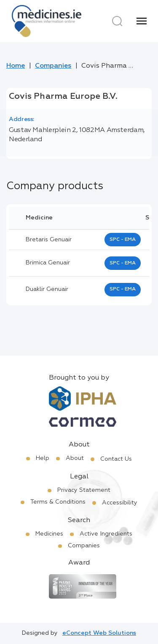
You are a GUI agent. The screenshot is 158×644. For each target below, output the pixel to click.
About (75, 458)
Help (43, 458)
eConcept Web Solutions (99, 633)
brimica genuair (48, 263)
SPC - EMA (123, 240)
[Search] (117, 21)
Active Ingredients (106, 534)
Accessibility (120, 503)
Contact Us (116, 459)
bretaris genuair (49, 240)
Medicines (49, 534)
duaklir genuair (47, 289)
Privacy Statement (84, 490)
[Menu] (142, 21)
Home (16, 66)
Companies (53, 66)
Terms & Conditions (58, 502)
